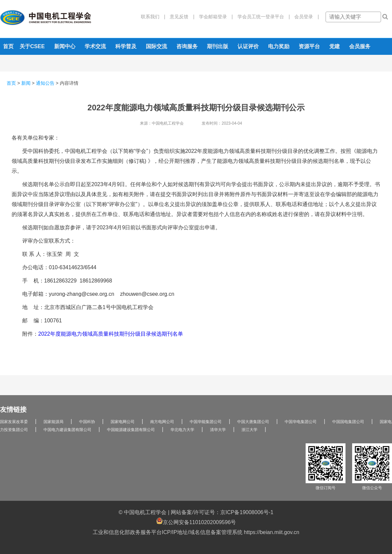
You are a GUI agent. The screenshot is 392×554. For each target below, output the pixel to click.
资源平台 (309, 46)
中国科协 (87, 422)
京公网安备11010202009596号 (196, 521)
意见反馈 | (180, 17)
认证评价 (248, 46)
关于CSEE (32, 46)
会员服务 (360, 46)
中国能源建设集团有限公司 (131, 430)
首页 (8, 46)
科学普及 (126, 46)
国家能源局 (53, 422)
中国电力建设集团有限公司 (67, 430)
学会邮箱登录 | (214, 17)
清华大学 (218, 430)
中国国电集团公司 (348, 422)
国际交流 (156, 46)
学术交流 (95, 46)
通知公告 (45, 83)
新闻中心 (65, 46)
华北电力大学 (182, 430)
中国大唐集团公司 (253, 422)
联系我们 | (153, 17)
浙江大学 (249, 430)
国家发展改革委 (14, 422)
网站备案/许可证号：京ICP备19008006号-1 (222, 512)
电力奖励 (279, 46)
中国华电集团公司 (301, 422)
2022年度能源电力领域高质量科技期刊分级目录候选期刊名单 (111, 334)
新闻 (26, 83)
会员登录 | (304, 17)
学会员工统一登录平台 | (261, 17)
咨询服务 (187, 46)
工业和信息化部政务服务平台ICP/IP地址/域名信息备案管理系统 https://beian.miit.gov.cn (196, 532)
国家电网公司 (123, 422)
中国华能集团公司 (206, 422)
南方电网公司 (162, 422)
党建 (335, 46)
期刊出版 (218, 46)
